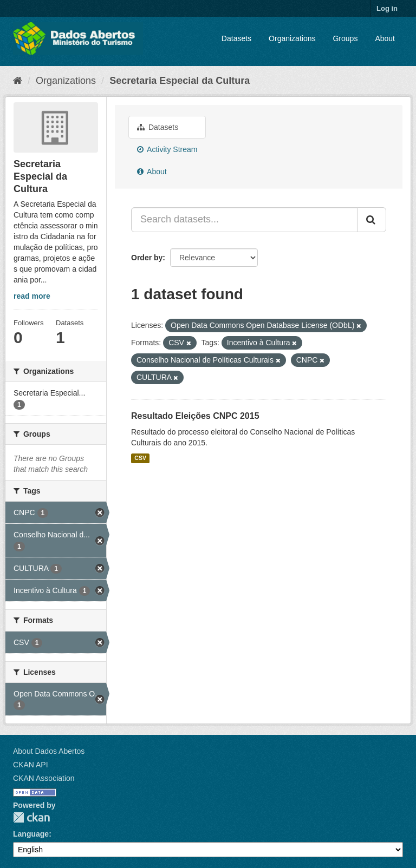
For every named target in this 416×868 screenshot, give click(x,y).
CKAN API (31, 765)
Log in (387, 8)
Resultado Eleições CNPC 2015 (195, 416)
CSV (140, 458)
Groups (345, 38)
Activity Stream (167, 149)
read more (32, 296)
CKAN (31, 817)
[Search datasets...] (244, 220)
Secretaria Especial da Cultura (180, 81)
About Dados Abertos (49, 751)
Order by (147, 258)
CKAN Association (44, 778)
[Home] (18, 81)
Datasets (236, 38)
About (385, 38)
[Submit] (372, 220)
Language (31, 834)
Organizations (292, 38)
